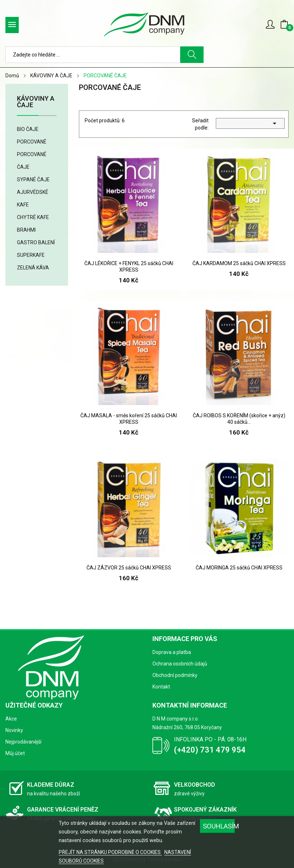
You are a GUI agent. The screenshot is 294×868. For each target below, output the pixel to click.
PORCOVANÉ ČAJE (32, 161)
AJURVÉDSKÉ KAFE (33, 198)
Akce (11, 719)
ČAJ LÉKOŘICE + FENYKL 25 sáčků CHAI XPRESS (129, 267)
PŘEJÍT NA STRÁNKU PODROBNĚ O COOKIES (110, 852)
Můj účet (15, 753)
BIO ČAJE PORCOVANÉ (32, 135)
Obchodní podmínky (175, 675)
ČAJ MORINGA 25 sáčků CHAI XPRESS (239, 568)
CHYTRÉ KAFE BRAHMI (33, 224)
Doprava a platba (172, 652)
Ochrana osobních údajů (180, 664)
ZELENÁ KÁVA (33, 268)
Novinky (14, 730)
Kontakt (161, 687)
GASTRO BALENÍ (36, 242)
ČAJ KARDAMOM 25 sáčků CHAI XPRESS (239, 263)
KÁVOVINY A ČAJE (36, 102)
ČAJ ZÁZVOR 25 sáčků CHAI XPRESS (129, 568)
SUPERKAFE (31, 255)
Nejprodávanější (23, 742)
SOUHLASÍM (219, 826)
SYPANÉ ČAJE (33, 179)
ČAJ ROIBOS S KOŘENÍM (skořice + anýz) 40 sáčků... (239, 419)
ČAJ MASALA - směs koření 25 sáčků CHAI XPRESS (129, 419)
